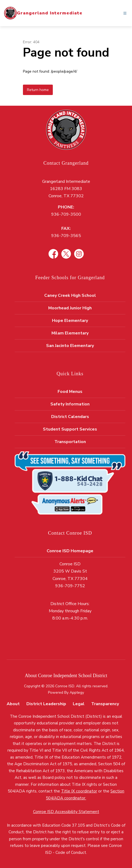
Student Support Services (70, 429)
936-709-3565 (66, 236)
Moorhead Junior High (70, 308)
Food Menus (70, 392)
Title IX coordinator (79, 791)
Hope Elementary (70, 321)
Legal (79, 704)
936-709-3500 (66, 214)
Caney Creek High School (70, 295)
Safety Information (70, 404)
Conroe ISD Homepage (70, 551)
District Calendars (70, 417)
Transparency (105, 704)
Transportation (70, 442)
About (13, 704)
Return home (38, 90)
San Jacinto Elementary (70, 346)
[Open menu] (125, 13)
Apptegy (77, 693)
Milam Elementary (70, 333)
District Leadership (46, 704)
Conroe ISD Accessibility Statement (66, 812)
